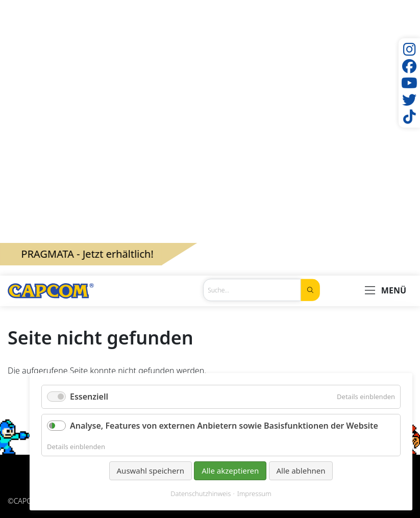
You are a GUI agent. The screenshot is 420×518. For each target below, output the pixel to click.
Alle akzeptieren (230, 471)
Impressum (254, 494)
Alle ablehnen (301, 471)
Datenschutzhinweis (201, 494)
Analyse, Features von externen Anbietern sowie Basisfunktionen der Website (224, 426)
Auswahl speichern (151, 471)
